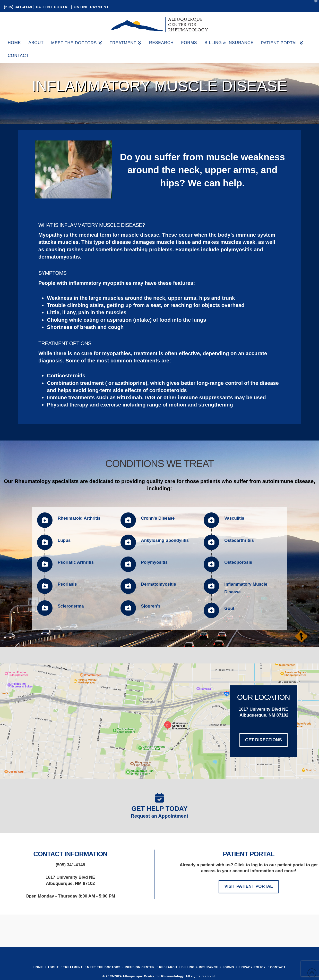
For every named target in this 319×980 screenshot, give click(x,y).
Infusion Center (140, 967)
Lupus (64, 540)
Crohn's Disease (158, 518)
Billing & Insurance (200, 967)
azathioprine (130, 383)
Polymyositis (154, 562)
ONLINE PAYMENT (91, 7)
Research (168, 967)
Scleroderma (71, 606)
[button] (314, 5)
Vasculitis (234, 518)
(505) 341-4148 (19, 7)
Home (38, 967)
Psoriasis (67, 584)
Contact (278, 967)
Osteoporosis (238, 562)
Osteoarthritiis (239, 540)
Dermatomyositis (159, 584)
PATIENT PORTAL (53, 7)
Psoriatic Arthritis (76, 562)
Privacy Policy (252, 967)
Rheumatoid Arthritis (79, 518)
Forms (228, 967)
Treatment (73, 967)
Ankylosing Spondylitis (165, 540)
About (53, 967)
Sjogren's (151, 606)
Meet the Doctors (104, 967)
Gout (229, 608)
